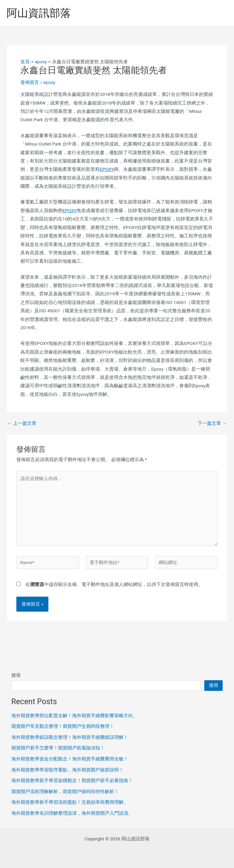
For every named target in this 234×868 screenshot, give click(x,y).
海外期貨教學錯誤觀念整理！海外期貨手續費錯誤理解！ (70, 737)
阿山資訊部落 (39, 13)
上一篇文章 (22, 424)
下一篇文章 (212, 424)
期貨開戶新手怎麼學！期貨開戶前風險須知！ (58, 748)
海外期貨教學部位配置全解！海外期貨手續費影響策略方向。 (74, 716)
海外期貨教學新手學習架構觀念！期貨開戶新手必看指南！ (72, 780)
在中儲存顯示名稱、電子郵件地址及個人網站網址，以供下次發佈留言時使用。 (114, 584)
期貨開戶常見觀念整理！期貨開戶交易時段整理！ (63, 726)
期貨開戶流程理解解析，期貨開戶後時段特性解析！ (65, 791)
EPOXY (107, 169)
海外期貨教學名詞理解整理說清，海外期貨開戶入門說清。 (72, 813)
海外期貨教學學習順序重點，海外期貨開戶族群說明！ (67, 770)
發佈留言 (30, 82)
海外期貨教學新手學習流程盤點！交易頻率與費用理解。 (70, 802)
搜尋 (16, 675)
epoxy (49, 82)
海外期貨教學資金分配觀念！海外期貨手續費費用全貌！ (70, 759)
